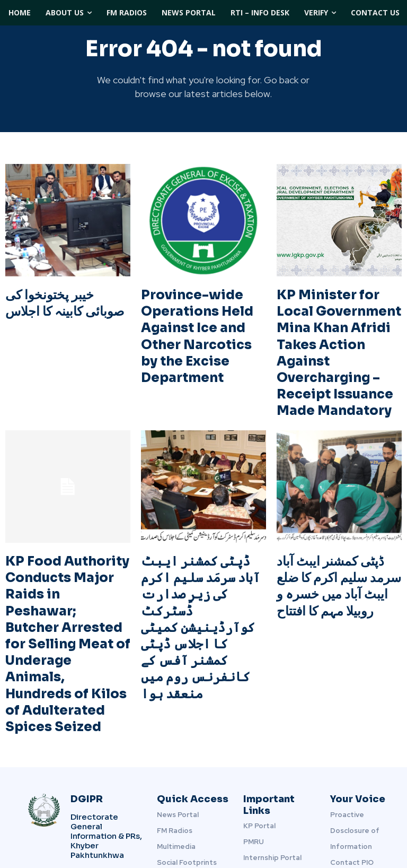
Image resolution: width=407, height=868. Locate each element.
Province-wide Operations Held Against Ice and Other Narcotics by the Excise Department (202, 318)
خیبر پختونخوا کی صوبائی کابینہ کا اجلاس (60, 297)
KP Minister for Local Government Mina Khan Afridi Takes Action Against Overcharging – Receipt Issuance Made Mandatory (335, 332)
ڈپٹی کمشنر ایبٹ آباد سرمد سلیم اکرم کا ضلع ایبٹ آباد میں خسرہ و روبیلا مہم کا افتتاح (337, 542)
